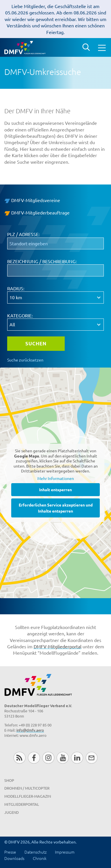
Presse (10, 852)
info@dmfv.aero (30, 730)
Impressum (65, 852)
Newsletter (92, 758)
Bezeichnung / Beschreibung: (42, 261)
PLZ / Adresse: (23, 234)
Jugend (12, 812)
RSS (19, 758)
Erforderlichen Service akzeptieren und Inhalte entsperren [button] (56, 508)
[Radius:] (56, 298)
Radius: (16, 288)
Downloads (14, 858)
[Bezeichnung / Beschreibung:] (56, 270)
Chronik (40, 858)
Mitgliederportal (22, 804)
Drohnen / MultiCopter (27, 788)
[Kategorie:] (56, 325)
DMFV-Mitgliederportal (58, 646)
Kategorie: (20, 315)
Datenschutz (36, 852)
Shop (9, 780)
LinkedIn (77, 758)
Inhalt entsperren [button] (56, 489)
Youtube (63, 758)
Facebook (34, 758)
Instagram (48, 758)
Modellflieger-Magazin (28, 796)
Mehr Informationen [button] (56, 478)
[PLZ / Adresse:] (56, 244)
